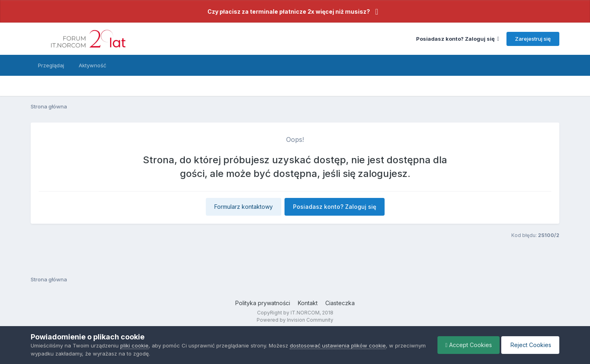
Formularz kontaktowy (244, 207)
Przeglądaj (51, 65)
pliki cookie (134, 345)
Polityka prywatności (263, 303)
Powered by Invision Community (295, 320)
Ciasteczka (340, 303)
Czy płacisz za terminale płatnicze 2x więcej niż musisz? (289, 11)
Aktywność (92, 65)
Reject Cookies (530, 345)
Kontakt (308, 303)
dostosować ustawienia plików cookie (338, 345)
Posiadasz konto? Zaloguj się (458, 39)
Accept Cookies (467, 345)
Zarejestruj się (533, 39)
